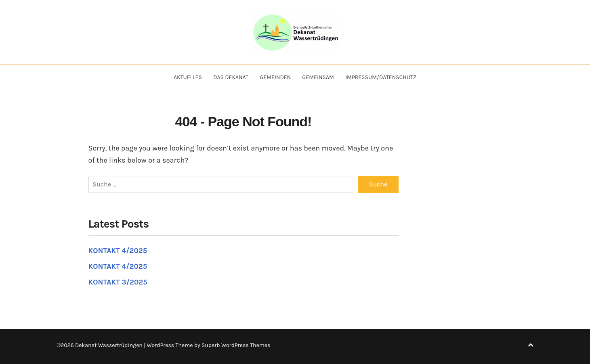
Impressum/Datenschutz (381, 77)
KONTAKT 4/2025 (118, 251)
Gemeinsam (318, 77)
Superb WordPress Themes (236, 345)
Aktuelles (188, 77)
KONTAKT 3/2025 (118, 282)
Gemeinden (275, 77)
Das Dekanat (231, 77)
